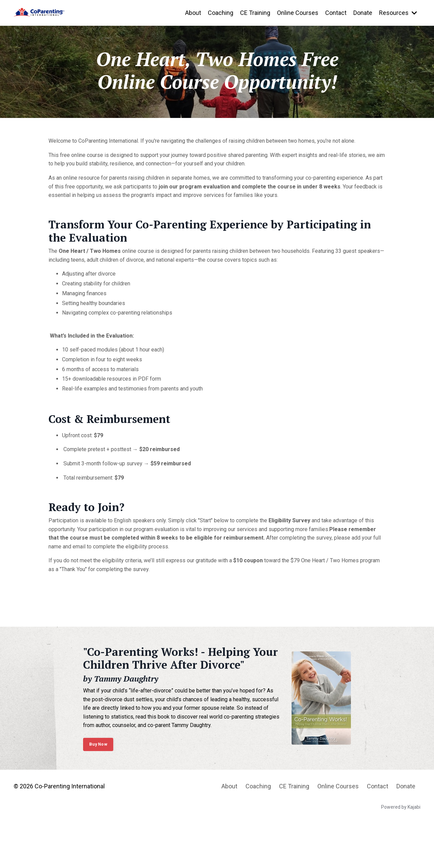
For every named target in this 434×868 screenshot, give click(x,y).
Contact (336, 13)
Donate (363, 13)
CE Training (255, 13)
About (193, 13)
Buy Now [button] (98, 744)
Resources (398, 13)
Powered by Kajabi (401, 807)
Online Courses (298, 13)
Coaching (221, 13)
